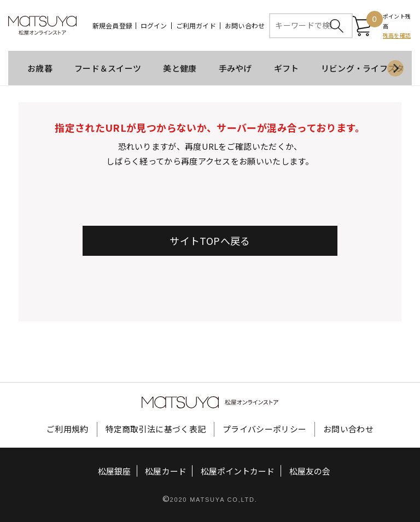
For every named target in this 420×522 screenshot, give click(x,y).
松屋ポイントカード (238, 471)
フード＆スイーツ (108, 69)
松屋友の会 (310, 471)
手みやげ (235, 69)
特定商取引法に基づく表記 (156, 429)
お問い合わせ (245, 26)
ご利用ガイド (196, 26)
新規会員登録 (112, 26)
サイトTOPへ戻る (210, 241)
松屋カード (166, 471)
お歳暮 (40, 69)
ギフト (287, 69)
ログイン (154, 26)
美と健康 (180, 69)
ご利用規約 (68, 429)
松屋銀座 (114, 471)
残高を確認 (397, 36)
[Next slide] (395, 69)
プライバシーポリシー (264, 429)
